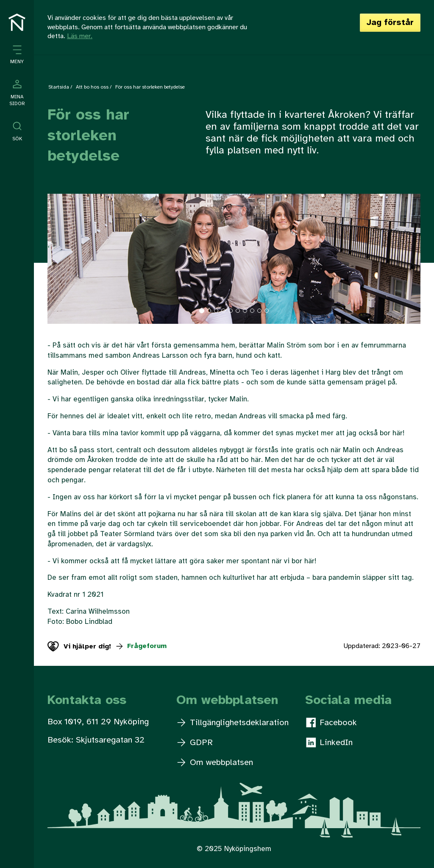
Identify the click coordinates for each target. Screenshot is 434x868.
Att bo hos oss (92, 87)
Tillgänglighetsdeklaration (233, 723)
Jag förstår (390, 23)
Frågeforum (141, 646)
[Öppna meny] (17, 55)
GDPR (195, 743)
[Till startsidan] (17, 22)
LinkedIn (329, 743)
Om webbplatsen (215, 763)
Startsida (59, 87)
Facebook (331, 723)
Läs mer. (80, 36)
